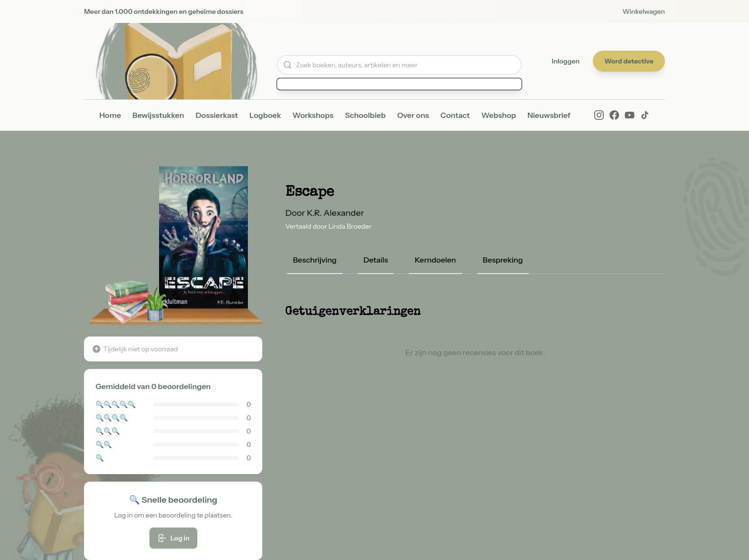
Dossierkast (217, 115)
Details (376, 260)
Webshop (498, 115)
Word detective (629, 61)
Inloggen (566, 61)
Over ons (413, 115)
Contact (455, 115)
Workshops (313, 115)
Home (110, 115)
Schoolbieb (365, 115)
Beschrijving (315, 260)
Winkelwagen (644, 11)
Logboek (265, 115)
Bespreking (503, 260)
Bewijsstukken (158, 115)
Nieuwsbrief (549, 115)
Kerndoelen (435, 260)
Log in (173, 538)
